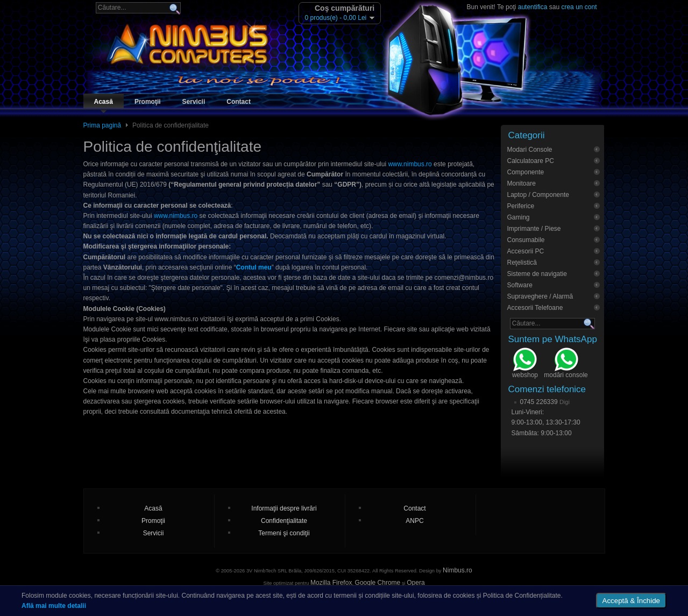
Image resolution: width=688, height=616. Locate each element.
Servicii (194, 102)
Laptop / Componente (538, 195)
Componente (526, 172)
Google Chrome (378, 583)
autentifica (533, 7)
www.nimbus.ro (410, 164)
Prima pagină (102, 125)
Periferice (521, 206)
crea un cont (579, 7)
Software (520, 285)
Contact (239, 102)
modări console (566, 364)
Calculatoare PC (531, 161)
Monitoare (522, 183)
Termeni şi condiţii (284, 533)
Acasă (104, 102)
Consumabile (526, 240)
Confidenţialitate (284, 521)
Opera (416, 583)
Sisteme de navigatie (537, 274)
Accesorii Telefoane (535, 308)
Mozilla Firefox (331, 583)
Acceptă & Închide (631, 601)
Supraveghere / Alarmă (540, 296)
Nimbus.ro (458, 570)
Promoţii (148, 102)
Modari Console (530, 150)
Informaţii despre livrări (284, 508)
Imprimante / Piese (534, 229)
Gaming (519, 217)
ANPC (414, 521)
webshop (525, 364)
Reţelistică (522, 263)
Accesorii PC (526, 251)
